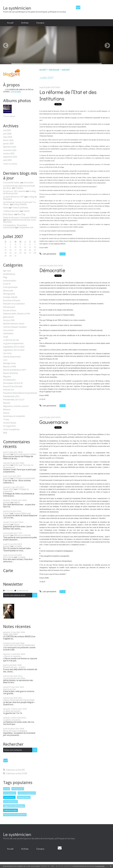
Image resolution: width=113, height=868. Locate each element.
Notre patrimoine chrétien (25, 454)
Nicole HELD (8, 489)
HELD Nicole (8, 557)
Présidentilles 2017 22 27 (14, 400)
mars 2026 (8, 137)
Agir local (7, 271)
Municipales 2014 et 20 (13, 383)
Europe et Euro (10, 310)
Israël (6, 337)
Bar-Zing (21, 214)
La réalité (18, 546)
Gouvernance (54, 422)
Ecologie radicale (10, 297)
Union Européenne (11, 429)
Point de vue (8, 390)
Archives (25, 23)
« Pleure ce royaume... (12, 656)
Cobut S (7, 513)
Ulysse (17, 524)
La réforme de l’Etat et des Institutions (68, 95)
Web (5, 433)
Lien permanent (48, 254)
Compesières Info (26, 227)
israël (7, 789)
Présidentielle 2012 (11, 396)
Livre (5, 360)
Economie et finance (12, 300)
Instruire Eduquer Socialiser (15, 327)
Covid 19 (7, 284)
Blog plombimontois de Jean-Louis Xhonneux (20, 221)
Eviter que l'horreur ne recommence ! (18, 466)
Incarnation (29, 182)
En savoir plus (100, 866)
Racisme (7, 403)
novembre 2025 (10, 150)
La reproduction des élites (14, 678)
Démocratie (8, 291)
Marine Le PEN (10, 367)
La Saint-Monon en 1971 (14, 197)
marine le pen (10, 810)
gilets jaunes (9, 317)
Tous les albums (9, 116)
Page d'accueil (54, 69)
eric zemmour (10, 793)
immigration (18, 789)
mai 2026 (7, 130)
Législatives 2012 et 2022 (14, 347)
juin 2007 (43, 69)
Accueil (10, 23)
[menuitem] (10, 23)
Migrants (7, 377)
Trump (6, 420)
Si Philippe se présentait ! (25, 478)
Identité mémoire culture (14, 324)
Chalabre (19, 188)
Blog (5, 277)
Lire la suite (16, 92)
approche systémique (14, 806)
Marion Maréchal (10, 373)
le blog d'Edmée (20, 204)
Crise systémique (10, 287)
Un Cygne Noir (9, 426)
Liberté (26, 211)
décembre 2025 (10, 147)
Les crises (7, 353)
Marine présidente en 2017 (15, 370)
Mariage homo (9, 363)
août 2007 (66, 69)
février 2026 (8, 140)
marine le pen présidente (15, 815)
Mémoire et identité (22, 535)
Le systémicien (17, 8)
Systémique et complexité (14, 416)
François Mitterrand (22, 513)
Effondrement (9, 307)
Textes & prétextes (20, 208)
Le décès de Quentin (12, 711)
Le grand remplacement (13, 343)
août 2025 (7, 160)
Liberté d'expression (12, 357)
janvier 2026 (8, 144)
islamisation (9, 797)
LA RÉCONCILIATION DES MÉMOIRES (19, 645)
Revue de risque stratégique (15, 731)
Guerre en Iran (9, 689)
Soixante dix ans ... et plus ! (14, 667)
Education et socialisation (14, 304)
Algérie (17, 502)
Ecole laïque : (9, 214)
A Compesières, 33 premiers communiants (15, 226)
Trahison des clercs (11, 211)
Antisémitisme (9, 274)
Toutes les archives (10, 164)
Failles (6, 208)
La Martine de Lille (11, 340)
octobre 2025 (9, 154)
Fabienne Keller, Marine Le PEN (17, 314)
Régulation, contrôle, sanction (16, 406)
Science (6, 413)
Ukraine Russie (10, 423)
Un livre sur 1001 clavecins (14, 191)
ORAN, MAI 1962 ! (11, 634)
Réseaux (7, 410)
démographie (24, 797)
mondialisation (9, 380)
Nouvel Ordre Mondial (13, 386)
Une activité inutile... (12, 182)
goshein (7, 454)
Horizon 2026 (9, 320)
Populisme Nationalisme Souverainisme (20, 393)
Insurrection (8, 330)
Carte (8, 571)
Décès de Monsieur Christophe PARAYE (20, 218)
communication (10, 281)
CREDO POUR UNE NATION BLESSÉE (19, 700)
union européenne (27, 793)
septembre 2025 (10, 157)
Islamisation (8, 334)
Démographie (9, 294)
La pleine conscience (12, 720)
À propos (40, 23)
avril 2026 (7, 134)
